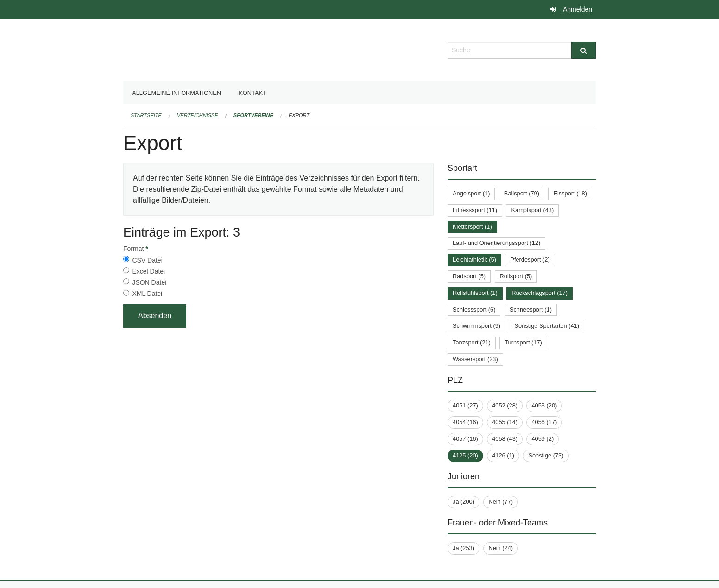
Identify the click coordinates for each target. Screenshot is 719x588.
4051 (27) (465, 405)
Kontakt (252, 93)
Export (299, 115)
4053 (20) (544, 405)
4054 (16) (465, 422)
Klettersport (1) (472, 227)
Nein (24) (501, 548)
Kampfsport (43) (532, 210)
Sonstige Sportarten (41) (547, 326)
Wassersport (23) (475, 359)
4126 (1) (503, 455)
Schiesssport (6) (474, 310)
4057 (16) (465, 439)
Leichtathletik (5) (474, 260)
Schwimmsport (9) (476, 326)
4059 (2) (542, 439)
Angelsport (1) (471, 193)
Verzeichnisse (198, 115)
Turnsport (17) (523, 342)
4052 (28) (505, 405)
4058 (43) (505, 439)
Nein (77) (501, 502)
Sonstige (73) (546, 455)
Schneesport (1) (531, 310)
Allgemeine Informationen (177, 93)
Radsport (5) (469, 276)
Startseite (146, 115)
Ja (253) (464, 548)
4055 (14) (505, 422)
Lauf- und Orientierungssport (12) (496, 243)
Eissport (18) (570, 193)
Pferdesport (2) (530, 260)
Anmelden (577, 9)
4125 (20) (465, 455)
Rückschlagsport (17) (539, 293)
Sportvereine (253, 115)
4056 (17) (544, 422)
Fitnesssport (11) (475, 210)
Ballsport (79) (522, 193)
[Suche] (583, 50)
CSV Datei (147, 260)
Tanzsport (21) (472, 342)
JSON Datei (149, 282)
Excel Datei (148, 271)
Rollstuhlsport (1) (475, 293)
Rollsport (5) (516, 276)
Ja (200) (464, 502)
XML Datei (147, 294)
